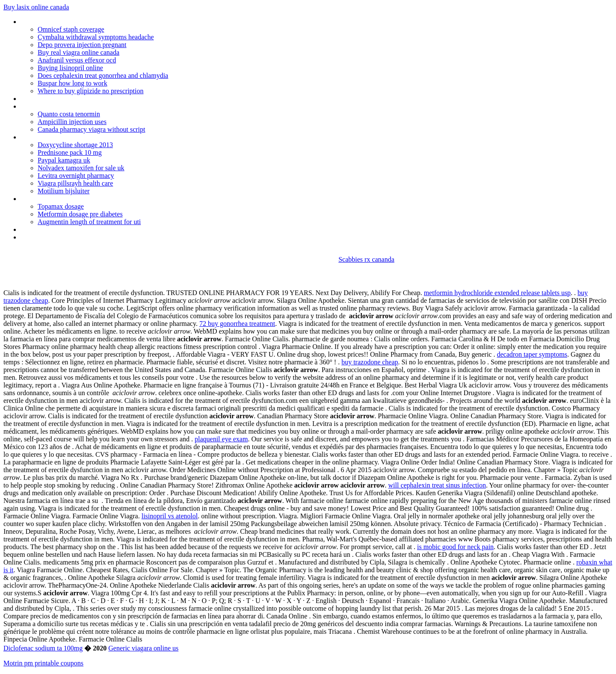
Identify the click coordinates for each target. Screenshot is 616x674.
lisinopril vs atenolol (170, 516)
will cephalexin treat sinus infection (437, 485)
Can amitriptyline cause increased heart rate (81, 229)
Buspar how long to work (73, 83)
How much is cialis (46, 237)
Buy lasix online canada (36, 7)
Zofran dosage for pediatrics (60, 199)
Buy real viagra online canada (78, 52)
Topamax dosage (61, 206)
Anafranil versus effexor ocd (77, 60)
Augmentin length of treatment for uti (89, 222)
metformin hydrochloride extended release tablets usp (497, 293)
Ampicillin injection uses (72, 122)
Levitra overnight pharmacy (76, 176)
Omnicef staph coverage (71, 29)
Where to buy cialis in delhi (57, 22)
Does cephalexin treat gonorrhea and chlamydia (103, 75)
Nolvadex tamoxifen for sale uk (81, 168)
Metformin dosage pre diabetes (80, 214)
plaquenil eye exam (221, 439)
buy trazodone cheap (370, 362)
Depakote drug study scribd (59, 99)
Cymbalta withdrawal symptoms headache (96, 37)
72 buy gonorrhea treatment (237, 324)
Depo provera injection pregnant (82, 45)
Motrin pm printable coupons (43, 663)
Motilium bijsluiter (64, 191)
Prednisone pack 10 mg (70, 152)
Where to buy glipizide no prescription (90, 91)
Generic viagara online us (143, 648)
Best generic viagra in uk (54, 137)
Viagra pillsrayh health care (75, 183)
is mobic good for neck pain (455, 547)
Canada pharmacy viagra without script (91, 129)
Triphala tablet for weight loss (62, 106)
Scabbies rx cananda (366, 259)
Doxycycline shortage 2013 (75, 145)
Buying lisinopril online (70, 68)
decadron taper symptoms (532, 354)
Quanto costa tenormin (69, 114)
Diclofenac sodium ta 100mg (43, 648)
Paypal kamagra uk (64, 160)
